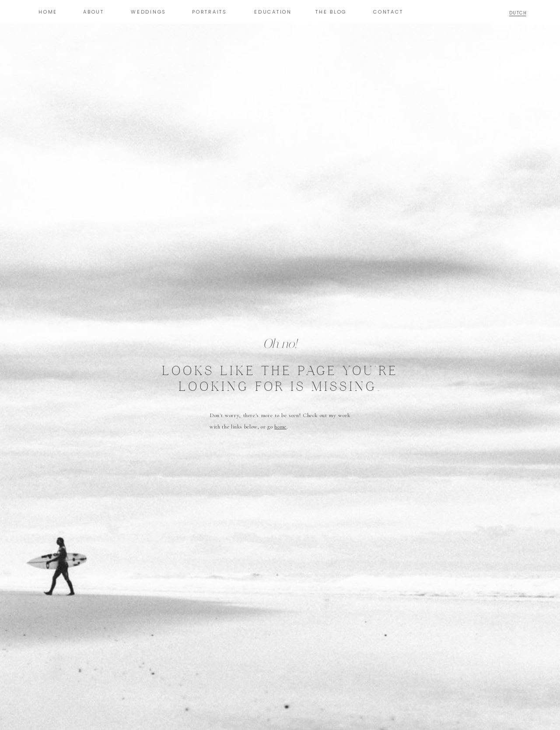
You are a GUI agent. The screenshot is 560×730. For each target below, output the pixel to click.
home (280, 427)
